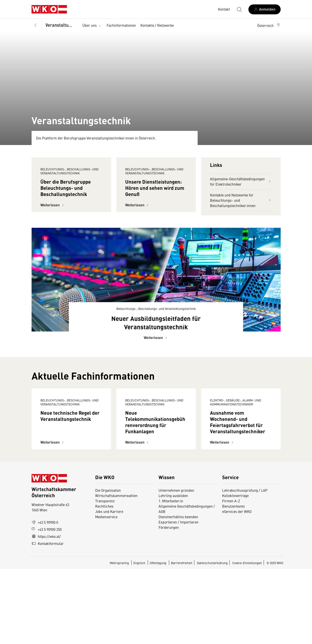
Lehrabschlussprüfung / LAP (245, 565)
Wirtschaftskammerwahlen (116, 571)
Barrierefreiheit (182, 638)
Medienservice (106, 592)
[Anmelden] (265, 9)
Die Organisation (108, 565)
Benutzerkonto (233, 581)
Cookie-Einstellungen (247, 638)
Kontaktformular (48, 619)
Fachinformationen (121, 25)
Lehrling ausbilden (173, 571)
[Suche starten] (239, 9)
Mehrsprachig (120, 638)
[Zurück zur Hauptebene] (36, 25)
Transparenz (105, 576)
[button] (269, 25)
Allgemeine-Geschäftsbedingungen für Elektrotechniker (241, 181)
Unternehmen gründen (176, 565)
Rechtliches (104, 581)
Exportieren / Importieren (179, 597)
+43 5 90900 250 (47, 604)
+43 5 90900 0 (45, 597)
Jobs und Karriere (109, 587)
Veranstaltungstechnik (61, 25)
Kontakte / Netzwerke (157, 25)
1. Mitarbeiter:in (171, 576)
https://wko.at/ (46, 612)
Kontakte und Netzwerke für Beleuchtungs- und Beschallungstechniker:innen (241, 200)
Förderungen (169, 603)
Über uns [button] (92, 25)
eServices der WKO (237, 587)
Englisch (140, 638)
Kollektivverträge (235, 571)
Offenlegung (158, 638)
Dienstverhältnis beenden (178, 592)
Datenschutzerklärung (212, 638)
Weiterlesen (53, 244)
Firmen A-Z (231, 576)
